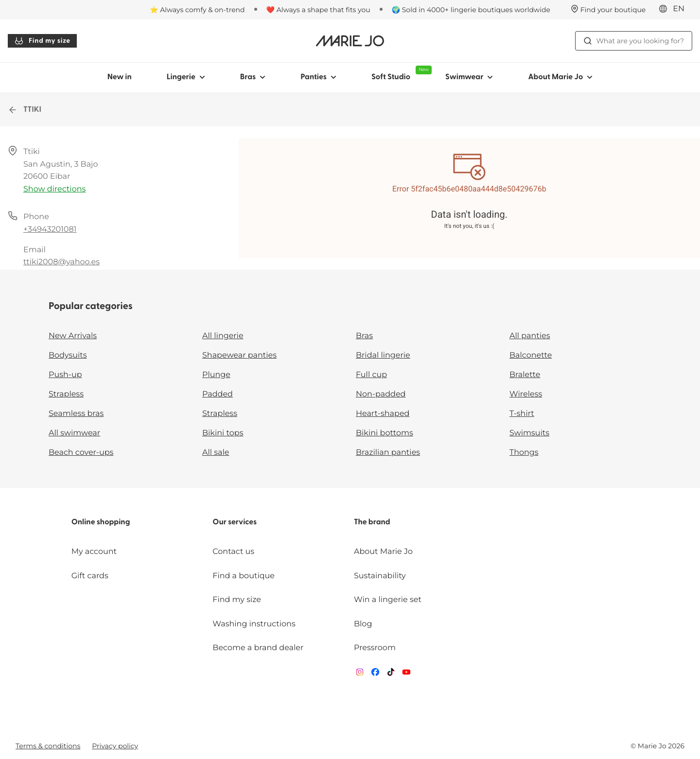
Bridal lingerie (383, 355)
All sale (216, 453)
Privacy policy (115, 746)
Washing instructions (254, 624)
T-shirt (522, 414)
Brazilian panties (388, 453)
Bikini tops (223, 433)
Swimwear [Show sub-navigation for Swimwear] (469, 77)
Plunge (216, 375)
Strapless (66, 394)
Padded (218, 394)
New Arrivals (73, 336)
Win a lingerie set (388, 600)
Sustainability (380, 576)
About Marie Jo (383, 552)
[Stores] (608, 10)
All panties (530, 336)
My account (94, 552)
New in (120, 77)
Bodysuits (68, 355)
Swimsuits (529, 433)
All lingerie (223, 336)
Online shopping (101, 522)
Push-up (65, 375)
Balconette (531, 355)
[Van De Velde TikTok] (391, 674)
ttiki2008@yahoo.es (61, 262)
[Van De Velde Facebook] (375, 674)
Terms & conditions (48, 746)
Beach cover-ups (81, 453)
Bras (364, 336)
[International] (675, 9)
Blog (363, 624)
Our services (235, 522)
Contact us (233, 552)
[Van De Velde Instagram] (360, 674)
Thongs (524, 453)
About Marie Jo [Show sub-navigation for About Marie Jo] (560, 77)
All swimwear (74, 433)
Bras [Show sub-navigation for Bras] (253, 77)
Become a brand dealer (258, 648)
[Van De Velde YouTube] (406, 674)
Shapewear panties (239, 355)
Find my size (42, 41)
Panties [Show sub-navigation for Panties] (318, 77)
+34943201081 (50, 230)
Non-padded (381, 394)
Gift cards (90, 576)
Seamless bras (76, 414)
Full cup (371, 375)
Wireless (526, 394)
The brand (372, 522)
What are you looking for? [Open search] (634, 41)
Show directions (54, 189)
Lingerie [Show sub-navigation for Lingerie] (186, 77)
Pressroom (375, 648)
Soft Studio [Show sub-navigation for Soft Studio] (400, 73)
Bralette (525, 375)
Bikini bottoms (385, 433)
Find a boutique (244, 576)
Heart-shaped (383, 414)
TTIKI (25, 110)
